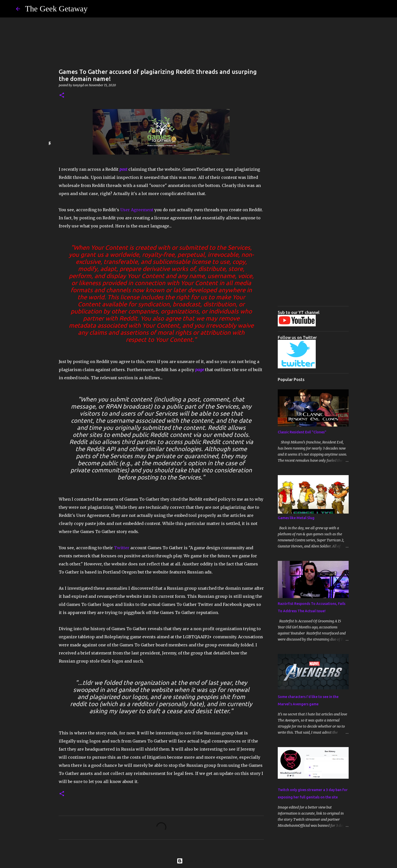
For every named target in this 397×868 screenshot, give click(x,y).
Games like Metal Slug (296, 518)
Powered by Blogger (198, 861)
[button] (62, 96)
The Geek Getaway (56, 9)
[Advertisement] (313, 226)
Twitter (122, 548)
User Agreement (137, 210)
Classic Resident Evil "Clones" (302, 432)
